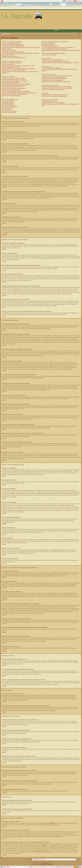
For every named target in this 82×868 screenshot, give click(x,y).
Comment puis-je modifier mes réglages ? (12, 63)
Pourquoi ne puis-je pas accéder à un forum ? (13, 87)
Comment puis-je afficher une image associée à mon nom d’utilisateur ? (19, 69)
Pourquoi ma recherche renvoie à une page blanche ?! (54, 79)
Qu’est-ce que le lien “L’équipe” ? (50, 55)
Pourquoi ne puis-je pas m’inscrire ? (10, 56)
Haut (5, 128)
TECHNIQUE (11, 30)
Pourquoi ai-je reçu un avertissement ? (11, 90)
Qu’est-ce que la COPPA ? (8, 55)
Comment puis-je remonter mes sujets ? (11, 96)
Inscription (71, 1)
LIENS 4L (34, 30)
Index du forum (6, 34)
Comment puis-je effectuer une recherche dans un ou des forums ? (57, 76)
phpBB (35, 862)
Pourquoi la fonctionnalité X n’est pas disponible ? (53, 103)
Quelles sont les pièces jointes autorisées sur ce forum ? (55, 95)
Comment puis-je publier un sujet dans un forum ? (14, 78)
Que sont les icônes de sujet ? (9, 112)
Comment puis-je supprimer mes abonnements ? (53, 90)
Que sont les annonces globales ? (10, 107)
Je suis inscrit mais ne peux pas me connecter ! (13, 52)
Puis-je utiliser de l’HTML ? (8, 102)
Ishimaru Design (45, 863)
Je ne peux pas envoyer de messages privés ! (53, 60)
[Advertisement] (62, 16)
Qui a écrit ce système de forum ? (50, 101)
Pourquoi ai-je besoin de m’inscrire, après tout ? (13, 44)
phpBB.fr (51, 865)
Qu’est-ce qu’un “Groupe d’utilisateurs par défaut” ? (54, 53)
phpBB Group (53, 823)
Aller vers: (29, 859)
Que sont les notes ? (7, 110)
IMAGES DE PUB (26, 30)
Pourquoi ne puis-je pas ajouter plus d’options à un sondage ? (16, 84)
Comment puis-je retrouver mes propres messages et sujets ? (56, 82)
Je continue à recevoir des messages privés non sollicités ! (55, 61)
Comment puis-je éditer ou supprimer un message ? (14, 80)
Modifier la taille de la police (80, 34)
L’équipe (31, 867)
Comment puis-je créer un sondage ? (11, 82)
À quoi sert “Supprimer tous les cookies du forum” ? (14, 58)
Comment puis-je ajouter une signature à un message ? (15, 81)
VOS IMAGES (18, 30)
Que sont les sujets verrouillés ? (9, 111)
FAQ (66, 1)
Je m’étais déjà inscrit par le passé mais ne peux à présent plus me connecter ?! (21, 53)
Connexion (79, 1)
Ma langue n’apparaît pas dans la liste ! (11, 67)
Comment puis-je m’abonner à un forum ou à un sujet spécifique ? (57, 88)
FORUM (57, 30)
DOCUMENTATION (71, 30)
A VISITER (39, 30)
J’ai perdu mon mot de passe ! (9, 50)
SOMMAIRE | (4, 30)
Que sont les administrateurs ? (49, 43)
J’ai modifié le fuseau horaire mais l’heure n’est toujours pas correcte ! (18, 66)
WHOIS (44, 845)
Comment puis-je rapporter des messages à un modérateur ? (16, 91)
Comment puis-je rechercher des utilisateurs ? (53, 80)
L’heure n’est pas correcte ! (8, 64)
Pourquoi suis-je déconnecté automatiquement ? (13, 46)
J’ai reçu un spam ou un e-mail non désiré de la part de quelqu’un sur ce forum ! (60, 63)
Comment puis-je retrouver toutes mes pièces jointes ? (55, 96)
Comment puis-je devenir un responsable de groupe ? (54, 49)
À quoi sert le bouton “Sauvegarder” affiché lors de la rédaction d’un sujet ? (19, 93)
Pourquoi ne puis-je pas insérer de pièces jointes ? (14, 88)
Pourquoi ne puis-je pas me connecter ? (11, 43)
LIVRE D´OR (63, 30)
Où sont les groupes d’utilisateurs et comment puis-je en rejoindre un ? (58, 47)
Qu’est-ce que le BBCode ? (8, 101)
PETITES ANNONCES (48, 30)
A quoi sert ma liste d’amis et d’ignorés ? (51, 68)
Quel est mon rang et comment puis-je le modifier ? (14, 70)
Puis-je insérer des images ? (9, 105)
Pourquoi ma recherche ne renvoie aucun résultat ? (54, 77)
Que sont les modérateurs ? (48, 44)
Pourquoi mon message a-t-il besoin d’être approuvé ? (15, 94)
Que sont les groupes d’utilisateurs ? (50, 46)
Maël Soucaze (42, 865)
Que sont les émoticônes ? (8, 104)
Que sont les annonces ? (8, 108)
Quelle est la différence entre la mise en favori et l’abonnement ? (57, 87)
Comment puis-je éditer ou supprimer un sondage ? (14, 85)
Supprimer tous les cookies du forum (65, 867)
